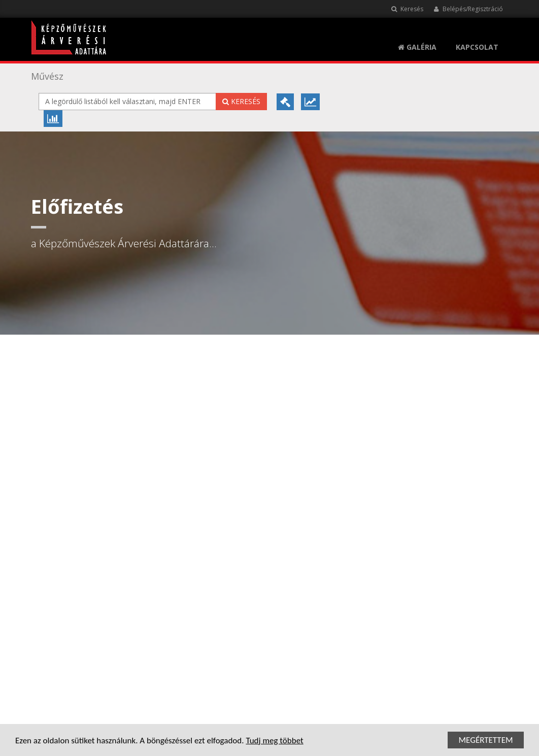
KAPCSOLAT (477, 47)
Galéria (417, 47)
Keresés (407, 9)
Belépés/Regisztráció (468, 9)
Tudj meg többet (274, 742)
